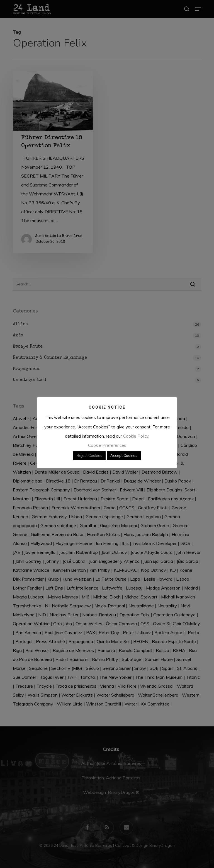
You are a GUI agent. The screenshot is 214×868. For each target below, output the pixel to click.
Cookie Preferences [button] (107, 445)
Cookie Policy (136, 436)
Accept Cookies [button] (124, 455)
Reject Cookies (89, 455)
